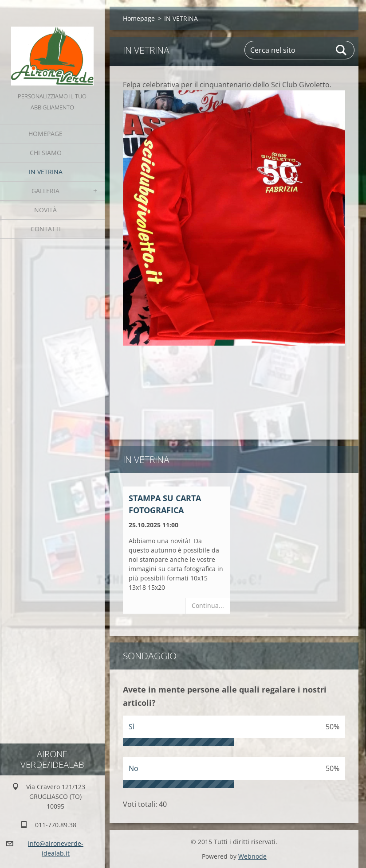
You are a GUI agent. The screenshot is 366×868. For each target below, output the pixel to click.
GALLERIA (45, 191)
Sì (132, 727)
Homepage (45, 134)
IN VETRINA (46, 172)
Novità (45, 210)
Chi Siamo (46, 153)
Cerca (342, 50)
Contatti (46, 229)
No (134, 768)
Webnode (252, 856)
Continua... (208, 605)
